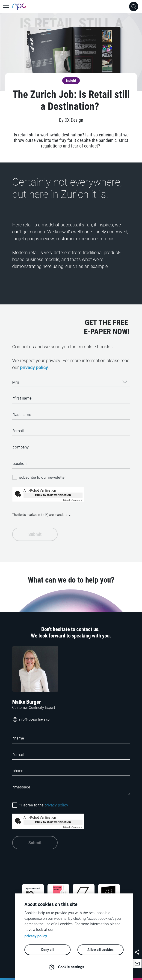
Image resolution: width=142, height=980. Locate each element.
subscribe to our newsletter (43, 477)
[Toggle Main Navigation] (6, 6)
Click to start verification (53, 495)
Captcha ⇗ (73, 500)
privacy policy (34, 367)
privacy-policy (56, 805)
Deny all (47, 950)
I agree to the (44, 805)
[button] (137, 963)
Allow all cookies (100, 950)
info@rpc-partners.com (32, 720)
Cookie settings (71, 967)
